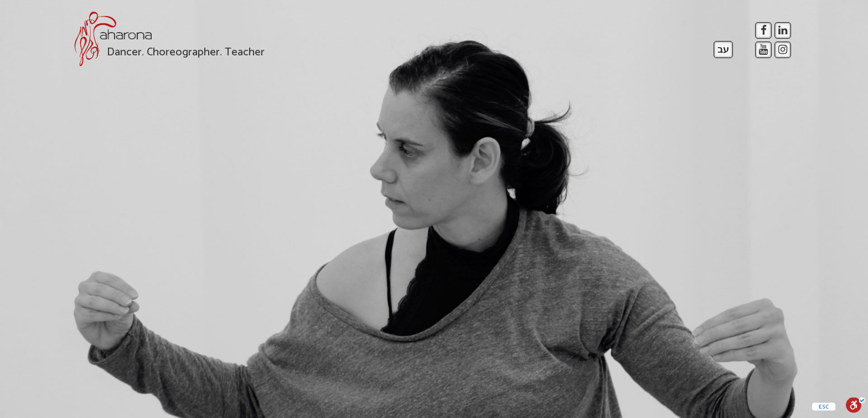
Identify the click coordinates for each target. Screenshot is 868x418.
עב (723, 50)
